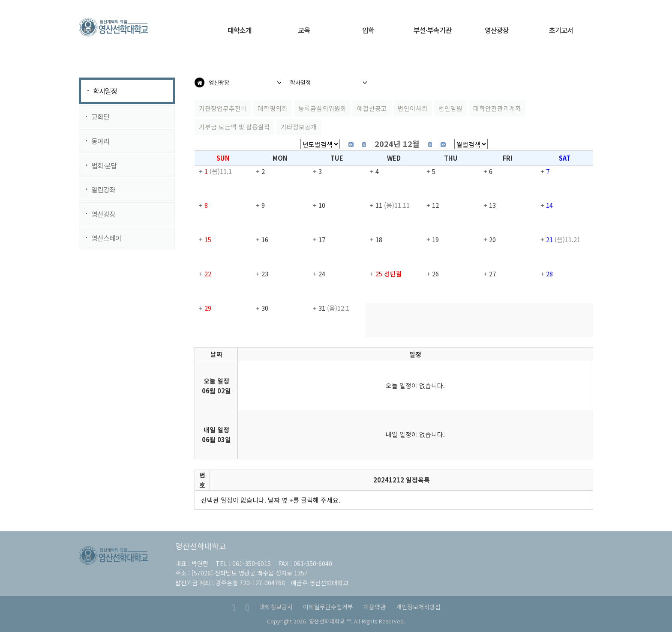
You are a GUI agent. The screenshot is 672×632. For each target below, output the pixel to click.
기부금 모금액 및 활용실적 (234, 127)
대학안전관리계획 (497, 108)
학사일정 (105, 91)
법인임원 (450, 108)
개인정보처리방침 (418, 607)
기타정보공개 (299, 127)
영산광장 (103, 214)
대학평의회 (273, 108)
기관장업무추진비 (223, 108)
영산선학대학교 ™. (331, 621)
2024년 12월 (397, 144)
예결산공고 (372, 108)
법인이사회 (413, 108)
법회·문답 (104, 165)
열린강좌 (103, 189)
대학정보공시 (276, 607)
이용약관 (375, 607)
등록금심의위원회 (322, 108)
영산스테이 (106, 238)
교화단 (100, 117)
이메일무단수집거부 (328, 607)
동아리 (100, 141)
